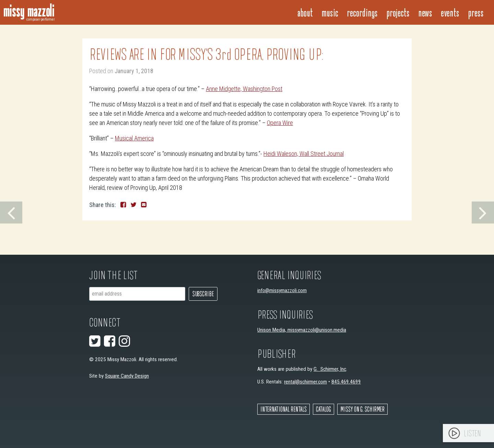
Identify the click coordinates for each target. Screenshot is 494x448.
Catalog (324, 409)
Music (330, 12)
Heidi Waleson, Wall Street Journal (304, 154)
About (305, 12)
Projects (398, 12)
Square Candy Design (127, 376)
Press (476, 12)
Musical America (134, 138)
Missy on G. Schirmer (362, 409)
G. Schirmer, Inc (330, 369)
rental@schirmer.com (305, 382)
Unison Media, (272, 330)
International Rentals (284, 409)
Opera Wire (280, 123)
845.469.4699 (346, 382)
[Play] (454, 433)
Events (450, 12)
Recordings (362, 12)
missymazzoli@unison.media (317, 330)
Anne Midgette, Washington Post (244, 89)
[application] (468, 433)
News (425, 12)
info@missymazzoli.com (282, 290)
